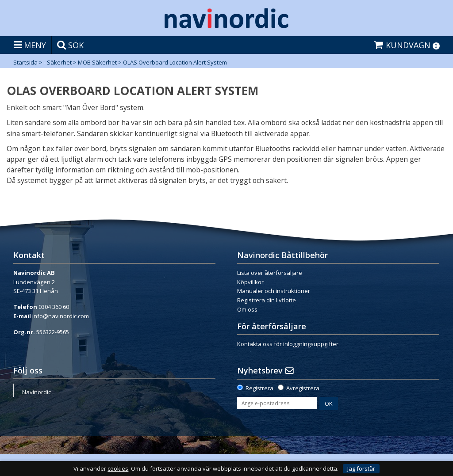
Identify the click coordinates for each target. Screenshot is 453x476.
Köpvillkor (250, 282)
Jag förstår (361, 468)
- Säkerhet (58, 62)
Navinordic (36, 392)
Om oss (247, 309)
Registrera (259, 388)
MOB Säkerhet (97, 62)
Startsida (25, 62)
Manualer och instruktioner (274, 291)
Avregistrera (303, 388)
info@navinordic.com (61, 316)
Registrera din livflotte (267, 300)
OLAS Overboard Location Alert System (175, 62)
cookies (118, 469)
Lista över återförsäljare (270, 273)
